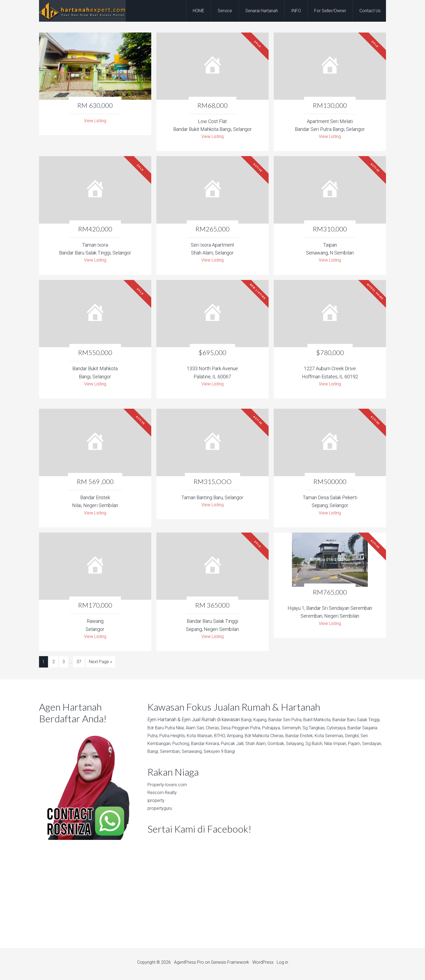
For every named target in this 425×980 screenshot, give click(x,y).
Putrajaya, (300, 731)
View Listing (95, 121)
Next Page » (100, 666)
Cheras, (234, 731)
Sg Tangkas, (346, 731)
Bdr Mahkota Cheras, (310, 738)
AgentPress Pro (189, 966)
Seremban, (250, 754)
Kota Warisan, (239, 738)
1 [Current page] (44, 666)
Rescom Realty (163, 796)
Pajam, (194, 754)
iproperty (157, 803)
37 (79, 666)
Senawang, (273, 754)
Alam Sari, (215, 731)
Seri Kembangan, (205, 747)
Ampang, (278, 738)
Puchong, (233, 747)
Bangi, (247, 723)
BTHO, (261, 738)
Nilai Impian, (174, 754)
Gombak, (336, 747)
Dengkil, (178, 747)
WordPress (263, 966)
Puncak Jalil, (289, 747)
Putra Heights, (209, 738)
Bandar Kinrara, (260, 747)
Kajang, (262, 723)
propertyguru (161, 811)
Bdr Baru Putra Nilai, (183, 731)
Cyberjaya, (371, 731)
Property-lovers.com (169, 787)
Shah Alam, (315, 747)
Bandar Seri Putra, (289, 723)
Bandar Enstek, (348, 738)
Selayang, (356, 747)
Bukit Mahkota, (324, 723)
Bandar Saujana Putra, (170, 738)
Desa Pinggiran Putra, (266, 731)
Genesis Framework (230, 966)
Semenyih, (322, 731)
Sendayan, (213, 754)
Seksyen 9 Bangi (303, 754)
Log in (282, 966)
